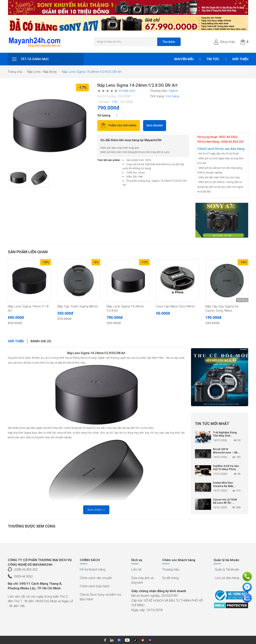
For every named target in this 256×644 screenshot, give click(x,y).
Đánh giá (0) (41, 341)
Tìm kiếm (169, 42)
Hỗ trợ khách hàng (93, 570)
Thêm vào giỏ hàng (119, 125)
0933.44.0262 (23, 576)
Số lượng (104, 115)
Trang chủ (15, 72)
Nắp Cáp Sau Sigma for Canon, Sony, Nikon (222, 308)
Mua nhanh (155, 125)
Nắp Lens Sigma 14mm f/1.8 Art (28, 308)
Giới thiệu (240, 59)
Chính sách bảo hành (95, 586)
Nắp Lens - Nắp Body (42, 72)
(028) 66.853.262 (26, 570)
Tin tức (213, 59)
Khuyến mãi (184, 59)
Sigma (173, 91)
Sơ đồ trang (170, 578)
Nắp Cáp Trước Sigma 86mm (78, 306)
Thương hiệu (171, 570)
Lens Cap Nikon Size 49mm (175, 306)
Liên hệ (136, 570)
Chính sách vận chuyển (96, 578)
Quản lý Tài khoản (227, 570)
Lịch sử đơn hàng (227, 578)
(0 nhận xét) (127, 91)
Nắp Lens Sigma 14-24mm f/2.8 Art (125, 308)
